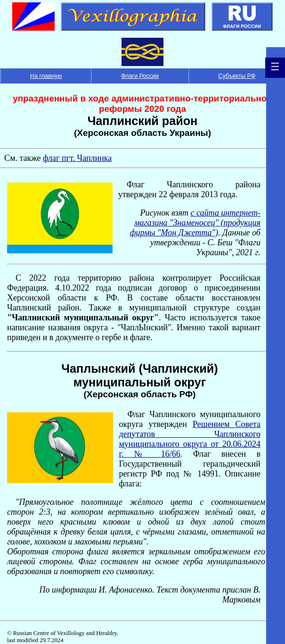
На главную (46, 76)
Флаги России (140, 76)
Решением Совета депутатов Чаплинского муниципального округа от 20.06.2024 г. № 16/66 (190, 439)
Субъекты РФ (237, 76)
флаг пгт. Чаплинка (77, 158)
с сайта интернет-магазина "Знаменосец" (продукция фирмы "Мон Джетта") (195, 223)
